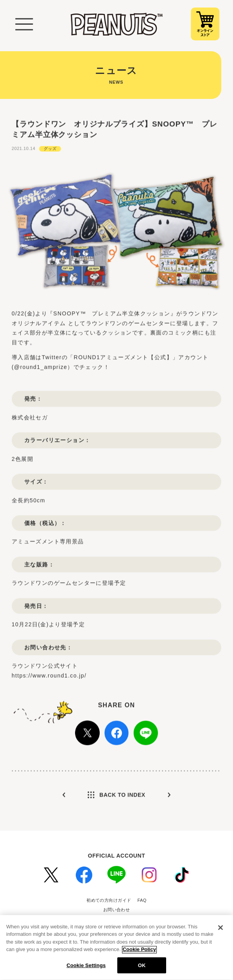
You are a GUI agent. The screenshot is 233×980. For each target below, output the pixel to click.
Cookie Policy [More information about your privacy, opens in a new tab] (139, 953)
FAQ (142, 900)
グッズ (50, 157)
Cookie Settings (86, 969)
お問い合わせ (117, 910)
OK (142, 969)
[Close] (220, 931)
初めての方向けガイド (109, 900)
